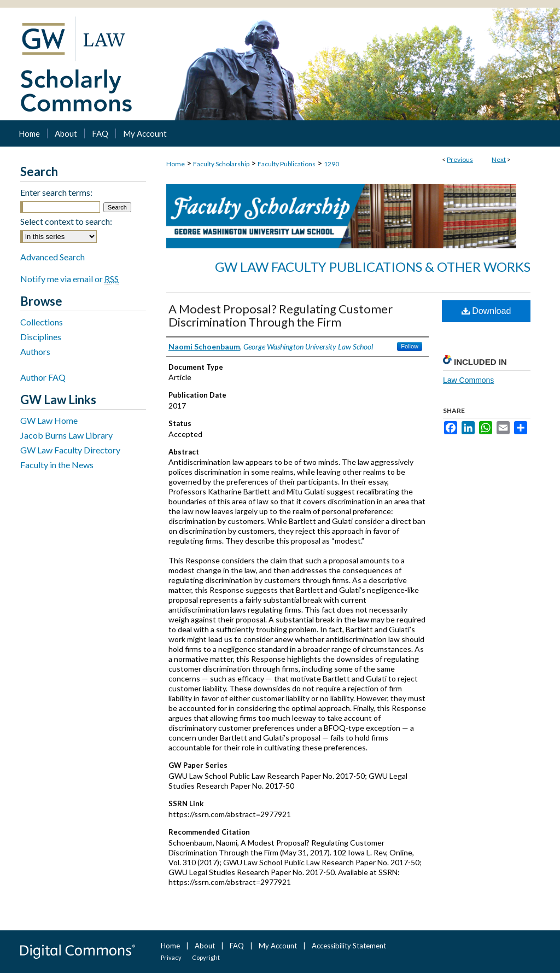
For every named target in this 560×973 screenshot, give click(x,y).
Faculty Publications (287, 164)
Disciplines (41, 337)
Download (486, 311)
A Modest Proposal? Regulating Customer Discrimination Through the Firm (281, 315)
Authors (35, 351)
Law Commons (468, 380)
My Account (278, 946)
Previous (460, 159)
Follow (410, 346)
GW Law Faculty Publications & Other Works (373, 267)
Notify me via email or (69, 279)
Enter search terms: (56, 192)
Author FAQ (43, 377)
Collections (42, 322)
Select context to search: (66, 221)
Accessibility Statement (349, 946)
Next (499, 159)
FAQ (237, 946)
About (205, 946)
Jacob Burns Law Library (66, 435)
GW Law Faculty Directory (70, 450)
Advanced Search (52, 257)
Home (176, 164)
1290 (331, 164)
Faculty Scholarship (221, 164)
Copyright (206, 957)
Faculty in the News (57, 465)
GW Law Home (49, 420)
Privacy (171, 957)
